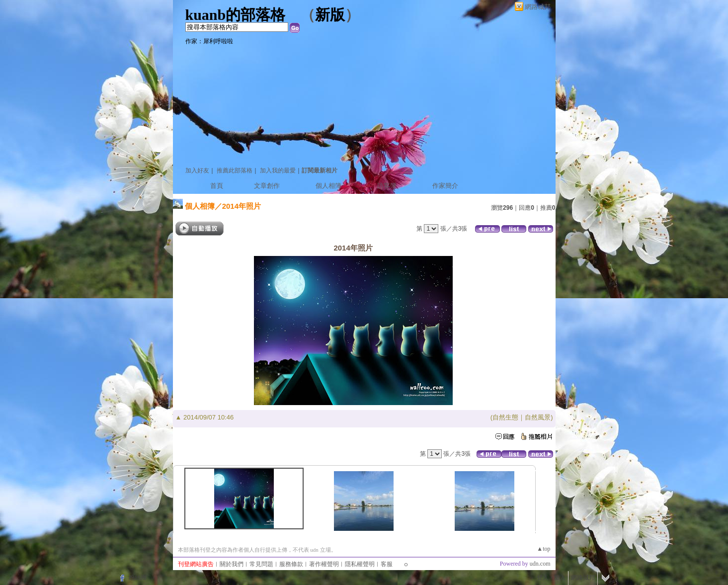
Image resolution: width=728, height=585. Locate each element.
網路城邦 (538, 7)
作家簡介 (445, 186)
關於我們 (232, 564)
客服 (387, 564)
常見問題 (261, 564)
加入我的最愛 (278, 170)
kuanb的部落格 (236, 15)
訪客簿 (387, 186)
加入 (560, 578)
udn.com (540, 564)
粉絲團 (138, 578)
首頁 (217, 186)
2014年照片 (242, 206)
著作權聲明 (324, 564)
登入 (543, 578)
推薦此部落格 (235, 170)
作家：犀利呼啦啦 (209, 41)
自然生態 (505, 417)
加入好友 (197, 170)
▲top (543, 549)
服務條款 (291, 564)
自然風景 (538, 417)
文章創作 (267, 186)
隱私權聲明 (360, 564)
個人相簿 (328, 186)
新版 (330, 15)
